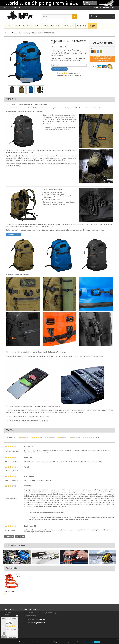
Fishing (37, 26)
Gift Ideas (82, 26)
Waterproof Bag (22, 26)
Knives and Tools (52, 26)
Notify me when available (60, 69)
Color (93, 49)
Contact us (106, 8)
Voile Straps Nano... (10, 592)
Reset (97, 438)
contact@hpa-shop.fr (38, 623)
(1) (50, 438)
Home (8, 26)
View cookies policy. (88, 642)
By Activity (69, 26)
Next (46, 90)
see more (12, 638)
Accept (97, 642)
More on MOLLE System (14, 234)
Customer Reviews (9, 618)
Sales (93, 26)
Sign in (112, 8)
